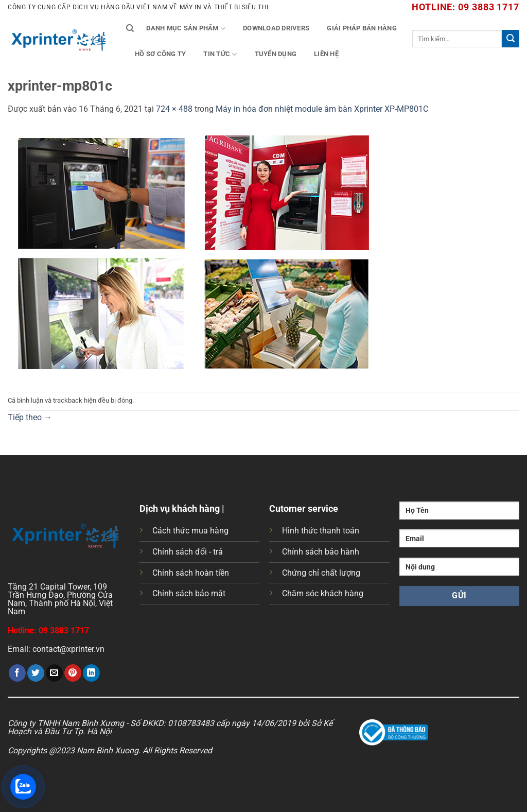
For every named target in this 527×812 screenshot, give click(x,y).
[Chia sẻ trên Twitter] (36, 673)
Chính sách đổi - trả (188, 552)
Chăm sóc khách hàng (323, 593)
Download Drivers (276, 28)
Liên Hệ (326, 54)
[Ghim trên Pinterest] (73, 673)
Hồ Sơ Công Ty (160, 54)
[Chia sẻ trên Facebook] (17, 673)
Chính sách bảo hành (321, 552)
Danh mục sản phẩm (186, 29)
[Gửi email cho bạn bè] (54, 673)
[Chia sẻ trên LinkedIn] (91, 673)
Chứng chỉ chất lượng (321, 573)
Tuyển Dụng (276, 54)
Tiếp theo (30, 417)
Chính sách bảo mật (189, 593)
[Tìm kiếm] (130, 28)
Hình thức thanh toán (321, 531)
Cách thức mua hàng (190, 531)
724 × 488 (174, 109)
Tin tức (220, 54)
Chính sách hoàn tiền (191, 573)
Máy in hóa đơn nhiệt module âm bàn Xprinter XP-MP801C (322, 109)
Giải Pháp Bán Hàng (362, 28)
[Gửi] (511, 39)
